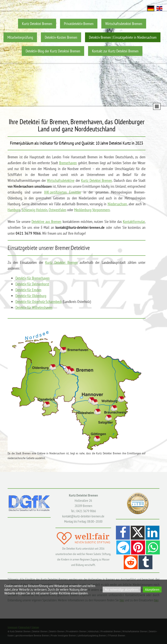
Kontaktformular (134, 222)
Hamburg (14, 210)
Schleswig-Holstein (34, 210)
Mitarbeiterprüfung (20, 37)
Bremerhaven (68, 163)
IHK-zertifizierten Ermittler (63, 192)
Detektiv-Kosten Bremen (61, 37)
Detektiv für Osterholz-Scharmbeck (39, 302)
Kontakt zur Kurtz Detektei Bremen (115, 51)
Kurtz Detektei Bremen (37, 24)
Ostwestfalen (58, 210)
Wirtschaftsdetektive (61, 180)
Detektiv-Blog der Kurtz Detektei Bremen (53, 51)
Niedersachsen (117, 204)
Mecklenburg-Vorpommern (92, 210)
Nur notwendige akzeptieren (122, 589)
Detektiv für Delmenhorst (32, 284)
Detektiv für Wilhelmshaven (34, 307)
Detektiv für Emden (28, 290)
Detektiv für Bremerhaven (33, 278)
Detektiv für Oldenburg (31, 296)
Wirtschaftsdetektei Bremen (124, 24)
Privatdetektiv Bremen (79, 24)
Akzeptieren (152, 589)
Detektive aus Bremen (46, 222)
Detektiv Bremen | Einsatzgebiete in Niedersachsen (123, 37)
